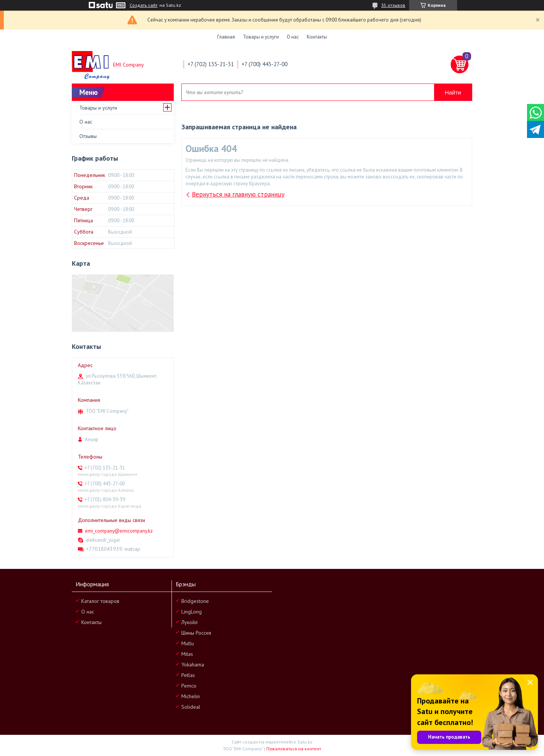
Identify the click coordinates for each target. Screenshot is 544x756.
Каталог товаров (100, 601)
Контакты (317, 37)
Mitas (187, 654)
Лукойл (189, 622)
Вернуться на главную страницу (238, 194)
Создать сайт (144, 5)
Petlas (188, 675)
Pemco (189, 686)
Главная (226, 37)
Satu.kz (305, 742)
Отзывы (88, 136)
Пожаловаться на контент (294, 749)
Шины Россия (196, 633)
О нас (293, 37)
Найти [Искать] (453, 92)
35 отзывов (393, 5)
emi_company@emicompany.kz (119, 531)
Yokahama (193, 665)
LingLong (192, 612)
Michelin (191, 696)
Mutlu (188, 643)
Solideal (191, 707)
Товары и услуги (261, 37)
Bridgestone (195, 601)
